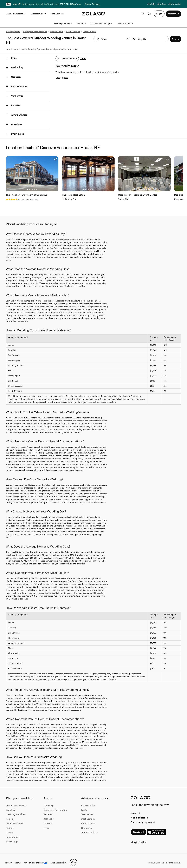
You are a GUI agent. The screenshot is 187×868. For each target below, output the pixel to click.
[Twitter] (139, 839)
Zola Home (162, 4)
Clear (83, 58)
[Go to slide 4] (32, 186)
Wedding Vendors (13, 32)
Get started (138, 828)
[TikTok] (146, 839)
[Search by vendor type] (113, 39)
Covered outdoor (90, 32)
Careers (48, 820)
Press (46, 824)
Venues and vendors (16, 802)
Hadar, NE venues (73, 32)
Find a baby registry (143, 819)
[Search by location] (150, 39)
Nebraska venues (56, 32)
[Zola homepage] (94, 14)
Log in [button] (159, 14)
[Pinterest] (136, 839)
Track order (87, 811)
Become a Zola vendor (55, 806)
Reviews (48, 811)
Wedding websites (15, 811)
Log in (136, 809)
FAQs (84, 806)
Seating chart (13, 833)
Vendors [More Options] (81, 24)
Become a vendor (125, 23)
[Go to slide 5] (34, 186)
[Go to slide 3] (29, 186)
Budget (10, 824)
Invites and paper (15, 820)
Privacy (8, 859)
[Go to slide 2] (27, 186)
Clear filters (62, 78)
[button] (128, 39)
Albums (10, 829)
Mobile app (12, 838)
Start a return (88, 815)
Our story (48, 802)
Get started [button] (173, 14)
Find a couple (57, 14)
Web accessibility (59, 859)
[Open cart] (149, 14)
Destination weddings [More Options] (101, 24)
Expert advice (38, 14)
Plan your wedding (16, 14)
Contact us (87, 824)
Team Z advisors (89, 829)
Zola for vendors (175, 4)
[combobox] (150, 39)
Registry (10, 815)
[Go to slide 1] (25, 186)
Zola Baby (151, 4)
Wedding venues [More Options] (63, 24)
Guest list (11, 806)
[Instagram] (143, 839)
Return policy (88, 820)
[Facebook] (132, 839)
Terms (79, 4)
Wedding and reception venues (35, 32)
